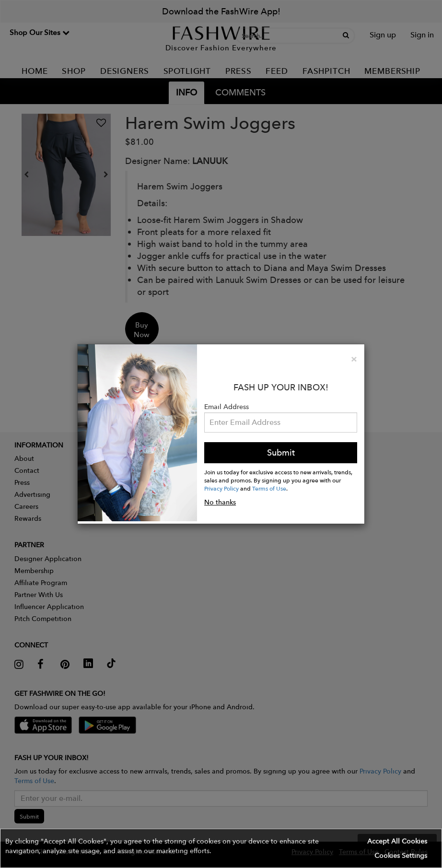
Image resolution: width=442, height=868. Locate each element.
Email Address (227, 407)
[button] (221, 848)
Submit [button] (281, 452)
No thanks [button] (220, 502)
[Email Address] (281, 422)
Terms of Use (269, 488)
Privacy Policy (221, 488)
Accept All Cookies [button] (397, 841)
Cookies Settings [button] (401, 856)
